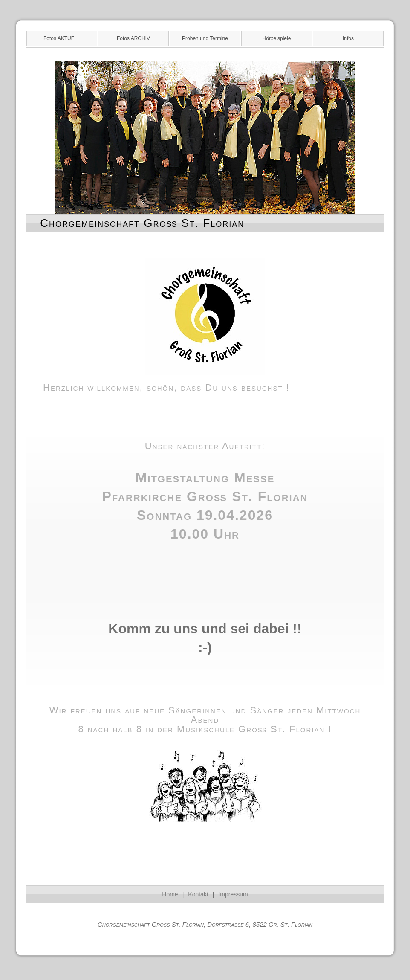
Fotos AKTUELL (62, 38)
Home (170, 894)
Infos (348, 38)
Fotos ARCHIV (133, 38)
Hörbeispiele (277, 38)
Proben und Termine (205, 38)
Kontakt (198, 894)
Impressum (233, 894)
